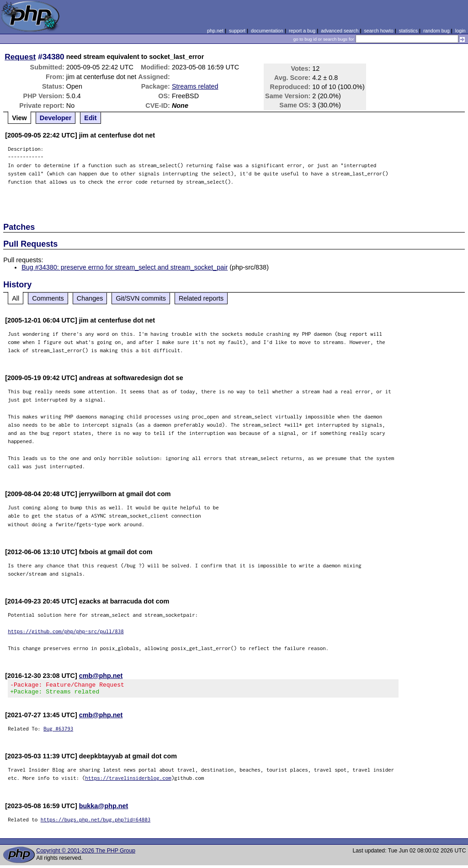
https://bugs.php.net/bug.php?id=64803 (96, 822)
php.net (215, 31)
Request (20, 57)
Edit (90, 118)
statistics (408, 31)
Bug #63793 (58, 731)
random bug (436, 31)
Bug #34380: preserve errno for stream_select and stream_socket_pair (125, 267)
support (237, 31)
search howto (378, 31)
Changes (90, 298)
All (16, 298)
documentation (267, 31)
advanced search (340, 31)
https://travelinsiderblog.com (128, 781)
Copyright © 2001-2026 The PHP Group (86, 853)
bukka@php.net (104, 809)
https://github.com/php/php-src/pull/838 (66, 631)
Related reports (201, 298)
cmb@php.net (101, 676)
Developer (56, 118)
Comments (48, 298)
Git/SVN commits (141, 298)
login (460, 31)
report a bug (302, 31)
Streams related (195, 86)
